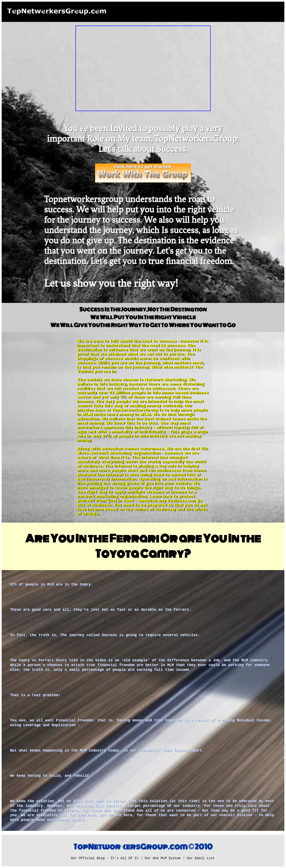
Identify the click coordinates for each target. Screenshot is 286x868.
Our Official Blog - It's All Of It (105, 858)
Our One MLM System (163, 858)
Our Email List (201, 858)
